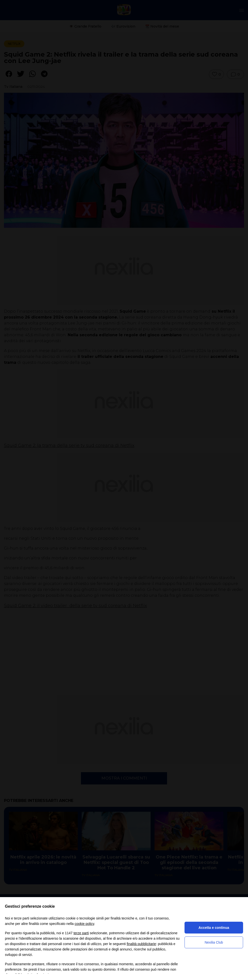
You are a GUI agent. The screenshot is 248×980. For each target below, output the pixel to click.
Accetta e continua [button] (214, 928)
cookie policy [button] (84, 924)
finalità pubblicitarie (141, 944)
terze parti (81, 933)
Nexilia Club (214, 942)
